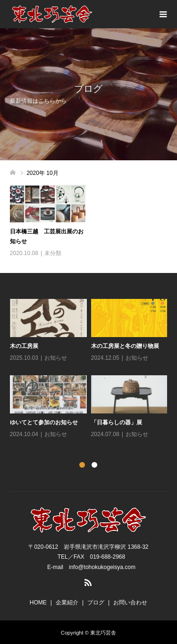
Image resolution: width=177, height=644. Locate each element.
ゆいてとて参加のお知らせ (44, 422)
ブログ (96, 603)
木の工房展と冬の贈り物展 (125, 346)
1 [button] (82, 465)
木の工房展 (24, 346)
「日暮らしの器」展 (117, 422)
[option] (91, 369)
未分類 (53, 253)
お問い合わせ (130, 603)
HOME (38, 603)
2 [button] (94, 465)
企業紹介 (67, 603)
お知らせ (56, 358)
